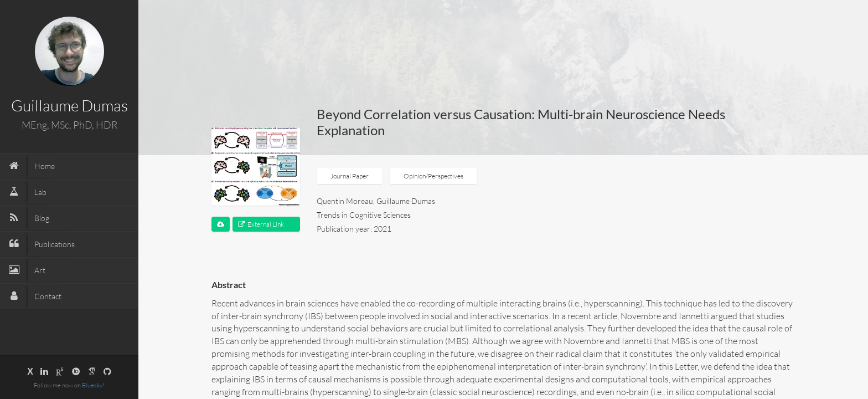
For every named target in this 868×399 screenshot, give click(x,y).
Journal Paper (350, 176)
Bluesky (92, 385)
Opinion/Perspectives (433, 176)
